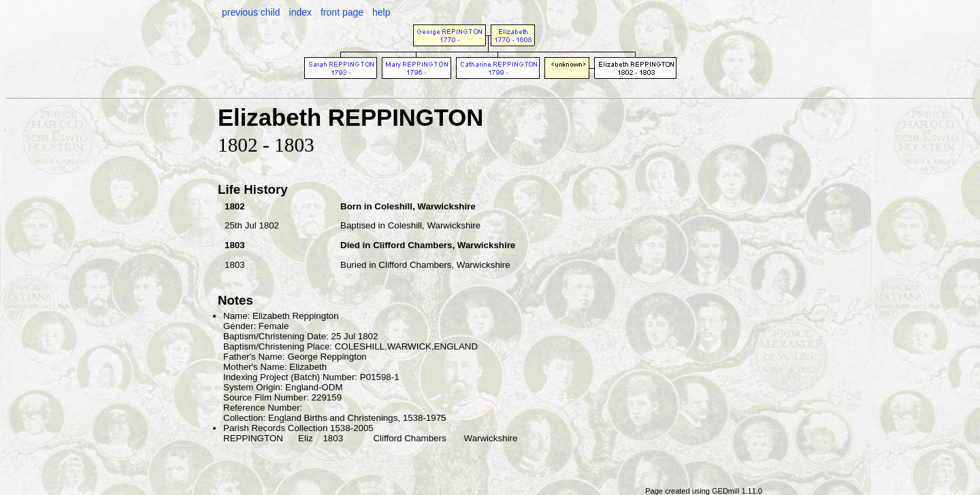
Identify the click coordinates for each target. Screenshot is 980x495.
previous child (251, 12)
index (300, 12)
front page (342, 12)
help (381, 12)
